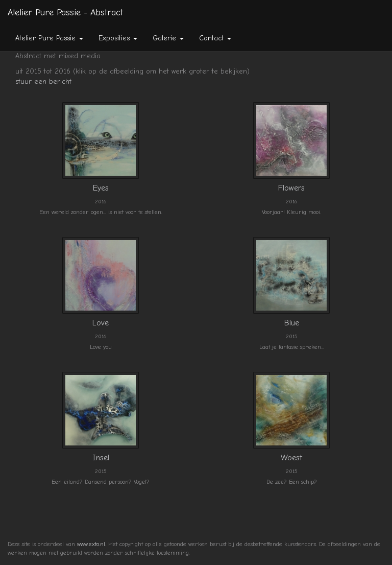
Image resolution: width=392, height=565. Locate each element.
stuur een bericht (43, 81)
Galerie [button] (168, 38)
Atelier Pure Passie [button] (49, 38)
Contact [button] (215, 38)
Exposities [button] (118, 38)
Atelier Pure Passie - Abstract (65, 13)
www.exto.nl (91, 544)
